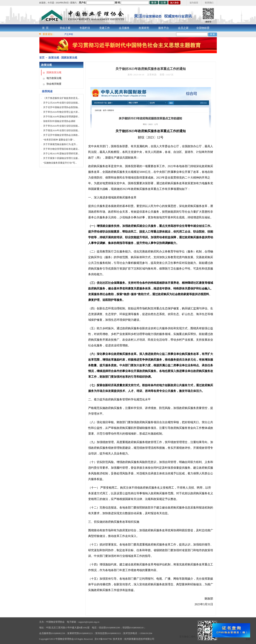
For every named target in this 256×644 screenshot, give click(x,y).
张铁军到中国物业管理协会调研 (59, 121)
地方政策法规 (54, 78)
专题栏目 (85, 28)
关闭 (248, 639)
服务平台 (164, 28)
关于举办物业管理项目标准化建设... (61, 149)
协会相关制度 (54, 84)
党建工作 (104, 28)
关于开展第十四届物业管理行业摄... (61, 158)
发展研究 (144, 28)
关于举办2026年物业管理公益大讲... (61, 112)
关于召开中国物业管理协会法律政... (61, 135)
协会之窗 (65, 28)
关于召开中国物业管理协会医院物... (61, 107)
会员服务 (124, 28)
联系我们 (209, 3)
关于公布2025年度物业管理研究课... (61, 154)
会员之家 (183, 28)
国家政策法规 (54, 72)
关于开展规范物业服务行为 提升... (60, 144)
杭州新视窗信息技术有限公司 (139, 639)
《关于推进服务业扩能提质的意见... (61, 98)
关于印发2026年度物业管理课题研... (61, 117)
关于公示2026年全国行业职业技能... (61, 103)
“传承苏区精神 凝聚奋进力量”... (59, 140)
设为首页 (194, 3)
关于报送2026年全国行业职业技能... (61, 130)
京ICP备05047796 (103, 639)
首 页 (45, 28)
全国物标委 (203, 28)
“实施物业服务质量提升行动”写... (60, 163)
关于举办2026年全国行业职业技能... (61, 126)
